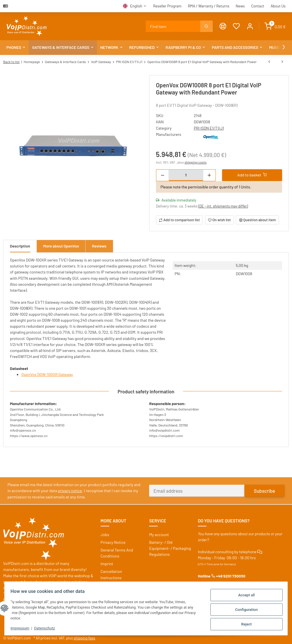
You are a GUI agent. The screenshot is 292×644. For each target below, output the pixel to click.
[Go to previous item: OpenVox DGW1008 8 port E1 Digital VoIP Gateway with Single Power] (269, 62)
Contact (258, 6)
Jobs (105, 533)
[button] (250, 26)
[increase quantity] (209, 174)
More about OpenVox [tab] (61, 246)
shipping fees (85, 637)
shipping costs (196, 162)
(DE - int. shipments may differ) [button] (223, 206)
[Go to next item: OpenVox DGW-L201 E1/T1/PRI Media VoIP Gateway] (282, 62)
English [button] (136, 6)
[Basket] (275, 26)
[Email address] (197, 490)
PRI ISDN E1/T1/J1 (209, 128)
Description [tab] (20, 246)
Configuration (244, 609)
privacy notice (70, 490)
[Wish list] (237, 26)
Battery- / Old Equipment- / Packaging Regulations (170, 547)
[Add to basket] (252, 174)
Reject (244, 623)
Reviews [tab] (100, 246)
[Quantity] (186, 174)
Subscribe (264, 490)
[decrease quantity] (163, 174)
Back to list (11, 62)
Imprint (107, 563)
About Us (278, 6)
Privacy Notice (113, 541)
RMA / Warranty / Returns (209, 6)
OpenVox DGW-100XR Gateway (47, 374)
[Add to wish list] (219, 219)
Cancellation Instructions (111, 573)
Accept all (244, 595)
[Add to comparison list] (179, 219)
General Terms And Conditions (117, 552)
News (240, 6)
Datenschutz (47, 628)
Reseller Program (167, 6)
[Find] (173, 26)
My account (159, 533)
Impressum (23, 628)
